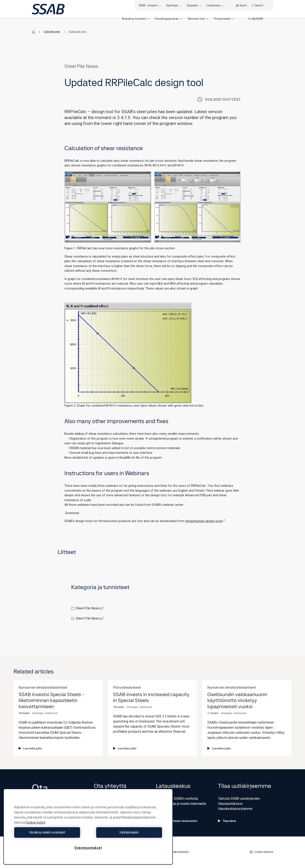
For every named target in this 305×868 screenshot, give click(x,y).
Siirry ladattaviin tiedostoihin (177, 821)
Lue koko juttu (30, 748)
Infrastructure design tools (205, 521)
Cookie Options (261, 852)
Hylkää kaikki (126, 832)
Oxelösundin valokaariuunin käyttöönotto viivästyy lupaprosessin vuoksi (237, 701)
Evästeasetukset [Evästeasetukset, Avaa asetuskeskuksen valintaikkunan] (88, 848)
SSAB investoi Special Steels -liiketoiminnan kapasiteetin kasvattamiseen (51, 701)
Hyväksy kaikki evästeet (50, 832)
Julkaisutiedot (180, 852)
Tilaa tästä (227, 821)
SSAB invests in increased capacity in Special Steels (151, 698)
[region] (88, 827)
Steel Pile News (90, 608)
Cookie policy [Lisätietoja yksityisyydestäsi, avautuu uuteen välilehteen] (35, 822)
